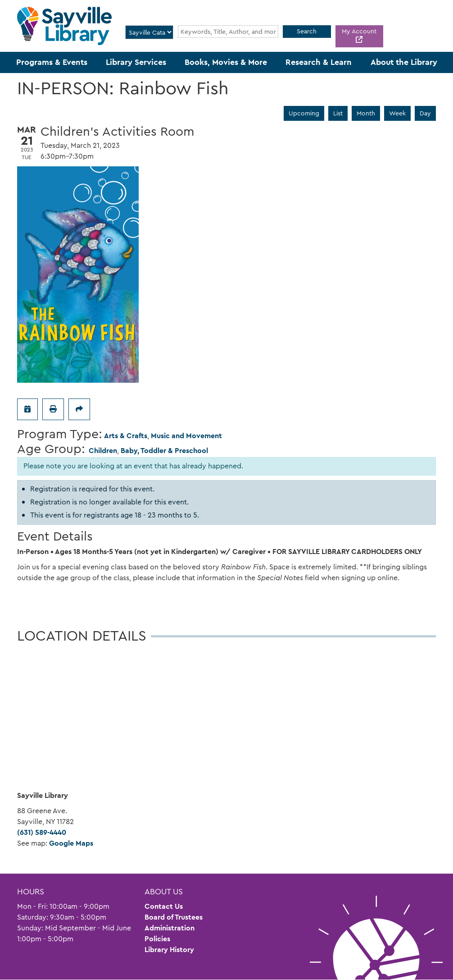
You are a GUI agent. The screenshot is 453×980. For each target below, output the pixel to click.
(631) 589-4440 (42, 832)
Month (366, 113)
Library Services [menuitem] (136, 62)
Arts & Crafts (126, 436)
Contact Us (164, 906)
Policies (157, 939)
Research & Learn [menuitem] (319, 62)
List (338, 113)
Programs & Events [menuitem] (52, 62)
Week (397, 113)
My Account (359, 31)
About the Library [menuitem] (404, 62)
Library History (169, 950)
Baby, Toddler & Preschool (164, 451)
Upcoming (304, 113)
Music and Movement (186, 436)
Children (103, 451)
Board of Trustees (174, 917)
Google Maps (71, 843)
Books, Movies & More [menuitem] (226, 62)
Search (307, 31)
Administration (170, 928)
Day (425, 113)
